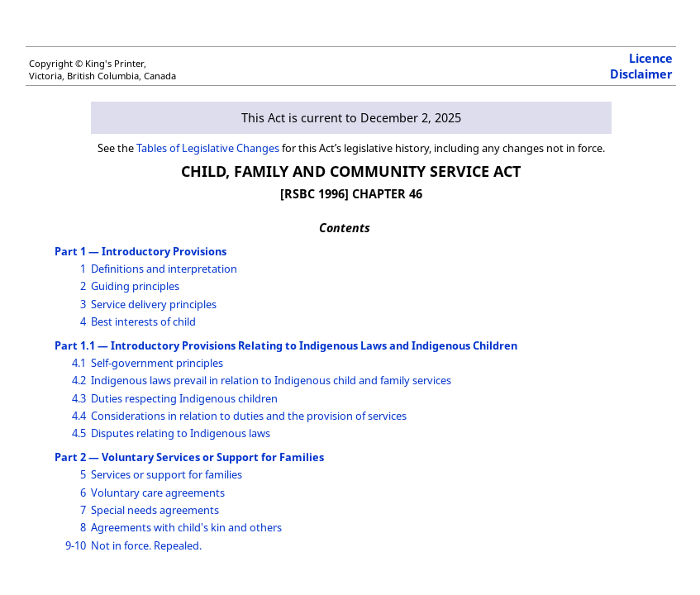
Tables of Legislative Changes (208, 148)
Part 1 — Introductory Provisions (140, 251)
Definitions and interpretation (164, 269)
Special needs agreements (155, 510)
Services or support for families (167, 474)
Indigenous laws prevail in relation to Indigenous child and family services (271, 380)
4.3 (79, 398)
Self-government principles (157, 363)
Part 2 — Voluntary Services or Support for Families (189, 457)
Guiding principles (135, 286)
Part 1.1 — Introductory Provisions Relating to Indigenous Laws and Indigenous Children (286, 345)
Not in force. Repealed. (146, 545)
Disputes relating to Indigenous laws (181, 433)
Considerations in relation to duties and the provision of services (249, 416)
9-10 (76, 545)
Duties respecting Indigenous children (184, 398)
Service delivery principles (154, 304)
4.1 (79, 363)
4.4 (79, 416)
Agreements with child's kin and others (186, 527)
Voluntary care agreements (158, 493)
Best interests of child (143, 321)
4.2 (79, 380)
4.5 (79, 433)
